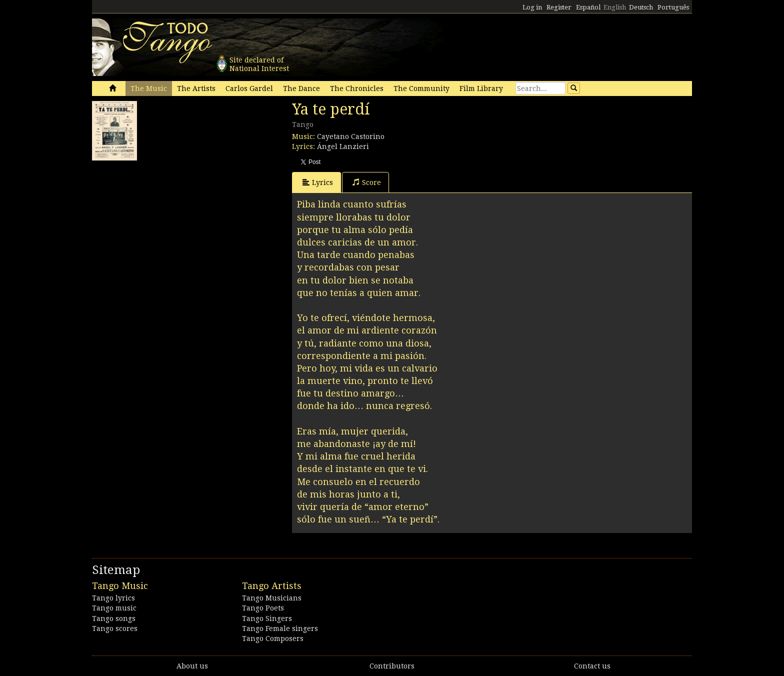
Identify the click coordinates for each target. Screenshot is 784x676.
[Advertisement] (167, 228)
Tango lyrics (113, 598)
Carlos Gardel (249, 88)
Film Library (481, 88)
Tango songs (114, 618)
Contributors (392, 666)
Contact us (592, 666)
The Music (149, 88)
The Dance (301, 88)
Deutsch (641, 7)
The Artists (196, 88)
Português (673, 7)
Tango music (114, 608)
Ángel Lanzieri (343, 146)
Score (367, 182)
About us (192, 666)
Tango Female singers (280, 628)
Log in (532, 7)
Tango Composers (273, 638)
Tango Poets (263, 608)
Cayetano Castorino (351, 136)
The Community (421, 88)
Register (559, 7)
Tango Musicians (272, 598)
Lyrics (318, 182)
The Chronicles (357, 88)
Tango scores (115, 628)
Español (588, 7)
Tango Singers (267, 618)
